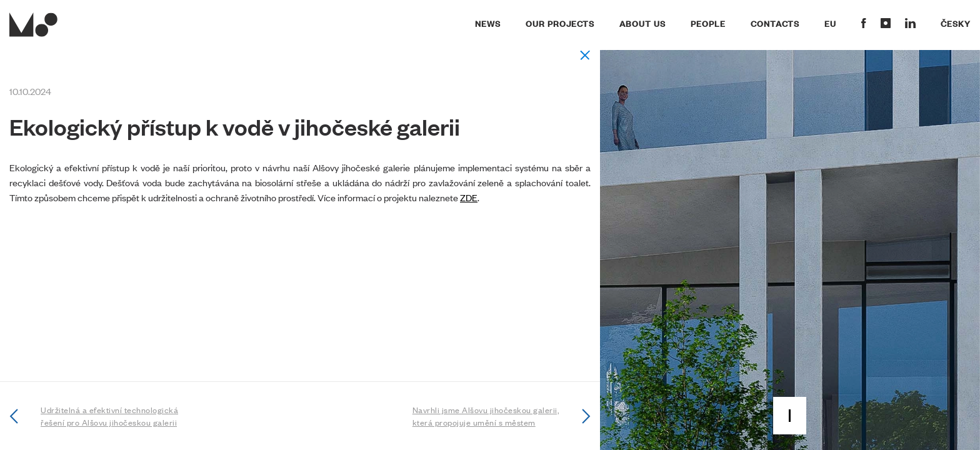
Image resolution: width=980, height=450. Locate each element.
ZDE (469, 197)
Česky (956, 23)
